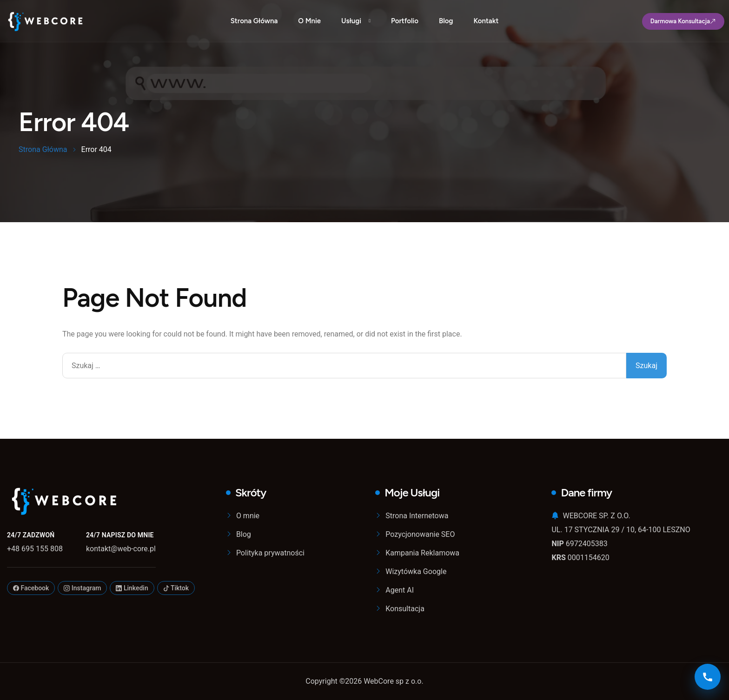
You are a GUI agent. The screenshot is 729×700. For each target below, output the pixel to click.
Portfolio (405, 21)
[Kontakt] (708, 677)
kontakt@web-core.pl (121, 549)
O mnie (309, 21)
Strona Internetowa (417, 516)
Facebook (31, 588)
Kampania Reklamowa (422, 553)
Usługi (351, 21)
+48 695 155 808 (35, 549)
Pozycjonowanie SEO (420, 534)
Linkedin (132, 588)
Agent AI (400, 590)
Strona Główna (254, 21)
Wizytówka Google (416, 571)
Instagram (82, 588)
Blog (446, 21)
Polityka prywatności (270, 553)
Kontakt (486, 21)
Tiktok (176, 588)
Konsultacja (405, 609)
